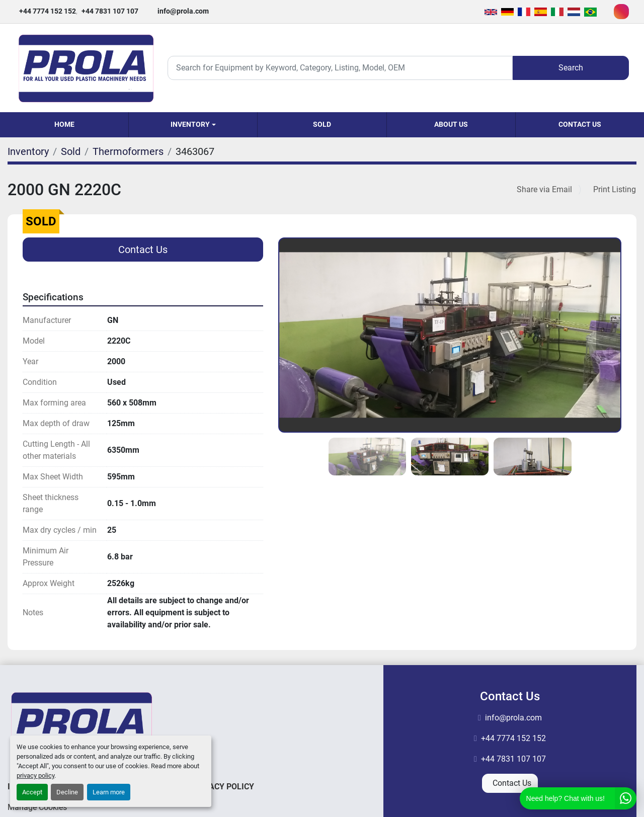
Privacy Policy (223, 787)
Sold (322, 124)
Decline (67, 792)
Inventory (190, 124)
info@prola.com (183, 11)
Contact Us (580, 124)
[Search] (340, 68)
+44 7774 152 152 (48, 11)
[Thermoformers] (128, 151)
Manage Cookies (37, 807)
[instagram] (621, 12)
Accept (32, 792)
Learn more (109, 792)
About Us (451, 124)
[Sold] (71, 151)
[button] (193, 125)
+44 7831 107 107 (110, 11)
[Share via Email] (546, 190)
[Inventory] (28, 151)
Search (571, 68)
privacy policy (35, 775)
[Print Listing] (613, 190)
